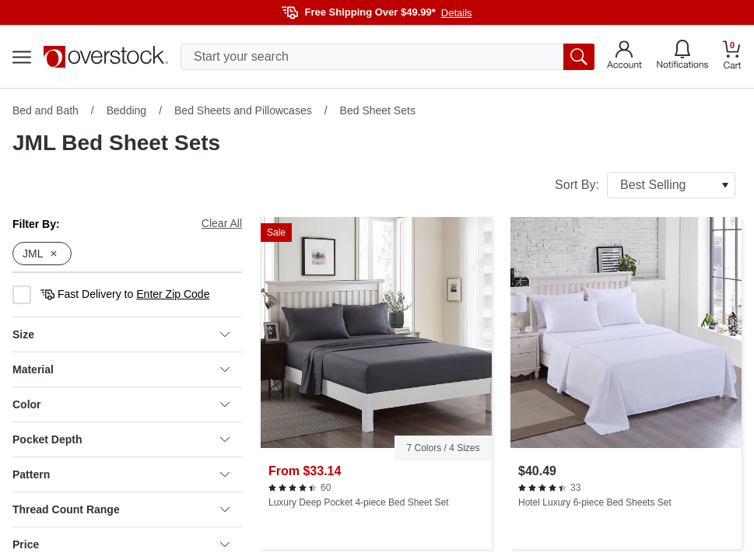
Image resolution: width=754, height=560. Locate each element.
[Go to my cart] (732, 57)
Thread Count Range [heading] (121, 509)
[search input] (388, 57)
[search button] (579, 57)
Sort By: (645, 185)
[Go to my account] (624, 57)
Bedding (126, 110)
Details (457, 13)
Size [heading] (121, 334)
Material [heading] (121, 369)
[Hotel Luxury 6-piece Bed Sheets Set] (626, 383)
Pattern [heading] (121, 474)
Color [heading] (121, 404)
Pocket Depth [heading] (121, 439)
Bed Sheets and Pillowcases (243, 110)
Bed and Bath (46, 110)
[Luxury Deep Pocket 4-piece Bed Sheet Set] (376, 383)
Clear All (222, 223)
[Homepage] (106, 57)
